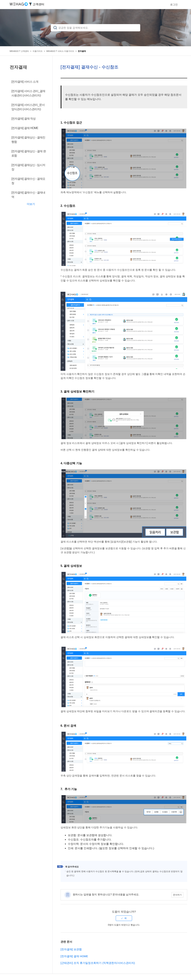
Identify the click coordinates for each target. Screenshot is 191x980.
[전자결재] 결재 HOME (74, 956)
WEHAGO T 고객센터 (19, 51)
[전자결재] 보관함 (71, 949)
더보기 (31, 204)
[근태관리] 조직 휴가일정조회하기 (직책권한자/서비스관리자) (98, 963)
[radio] (124, 918)
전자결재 (82, 51)
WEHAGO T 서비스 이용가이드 (60, 51)
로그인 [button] (174, 5)
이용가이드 (38, 51)
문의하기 (177, 895)
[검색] (95, 28)
